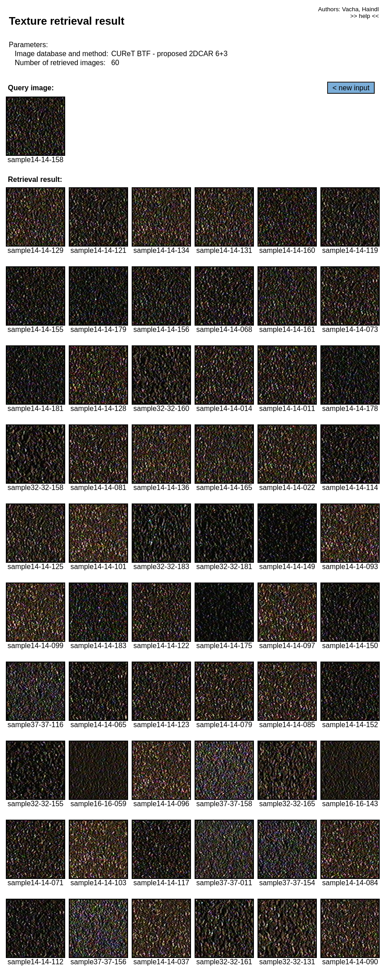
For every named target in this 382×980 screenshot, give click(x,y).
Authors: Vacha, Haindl (349, 9)
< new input (351, 88)
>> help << (364, 16)
